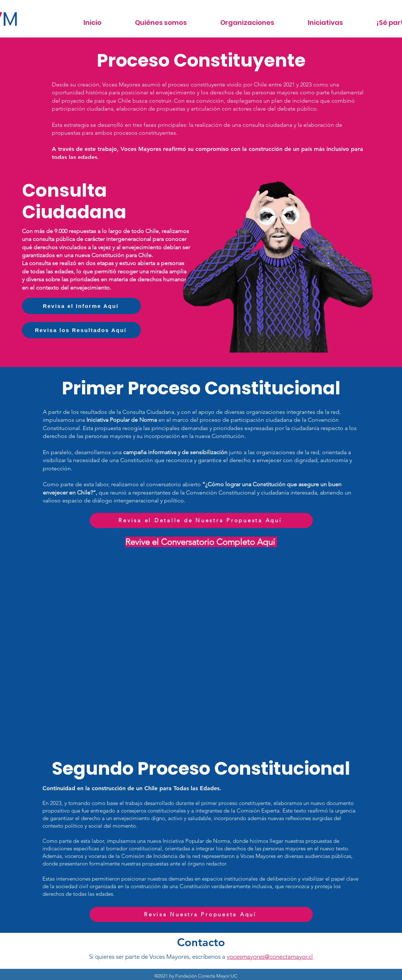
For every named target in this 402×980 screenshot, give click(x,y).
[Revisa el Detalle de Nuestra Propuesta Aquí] (201, 520)
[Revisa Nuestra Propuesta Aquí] (201, 914)
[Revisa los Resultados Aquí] (81, 330)
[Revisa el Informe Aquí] (81, 306)
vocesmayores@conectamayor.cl (270, 957)
